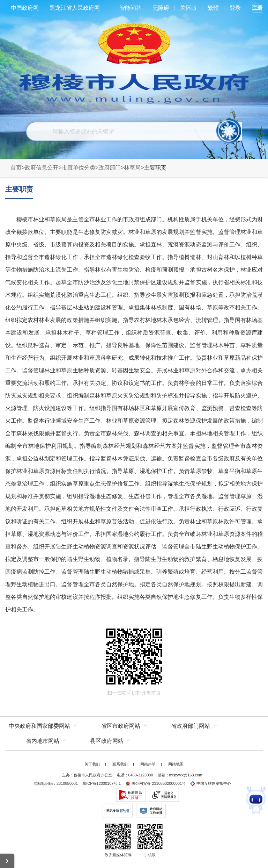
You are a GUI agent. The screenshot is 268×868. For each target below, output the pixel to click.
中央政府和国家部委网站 (39, 726)
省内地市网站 (43, 741)
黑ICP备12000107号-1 (102, 783)
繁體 (213, 8)
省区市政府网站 (121, 726)
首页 (16, 168)
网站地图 (176, 764)
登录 (235, 8)
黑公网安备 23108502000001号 (155, 783)
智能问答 (131, 8)
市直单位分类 (79, 168)
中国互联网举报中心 (211, 783)
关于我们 (92, 764)
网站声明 (148, 764)
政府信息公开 (42, 168)
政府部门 (110, 168)
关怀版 (188, 8)
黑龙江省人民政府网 (75, 8)
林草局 (132, 168)
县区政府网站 (107, 741)
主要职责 (19, 189)
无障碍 (161, 8)
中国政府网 (25, 8)
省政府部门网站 (191, 726)
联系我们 (120, 764)
